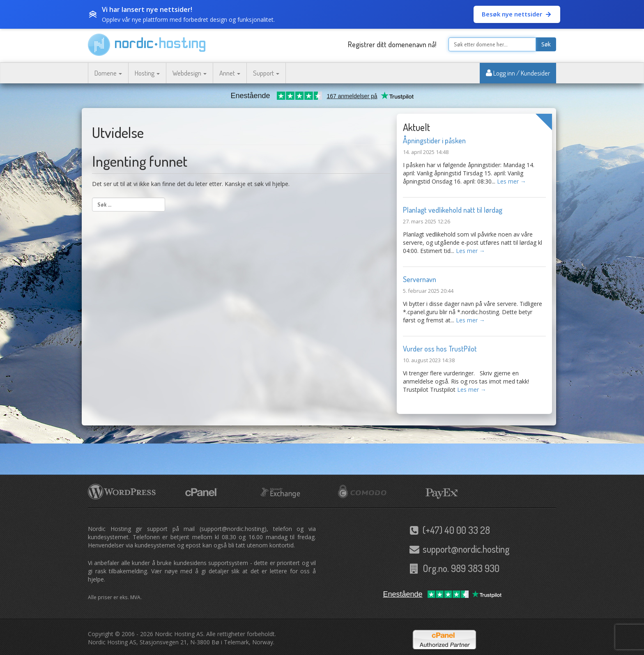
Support (266, 73)
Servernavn (420, 279)
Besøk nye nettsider (517, 14)
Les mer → (512, 181)
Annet (230, 73)
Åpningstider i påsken (434, 140)
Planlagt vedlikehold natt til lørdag (453, 210)
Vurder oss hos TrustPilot (440, 349)
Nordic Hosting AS (179, 634)
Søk (546, 44)
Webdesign (190, 73)
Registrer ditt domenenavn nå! (392, 44)
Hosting (147, 73)
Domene (108, 73)
